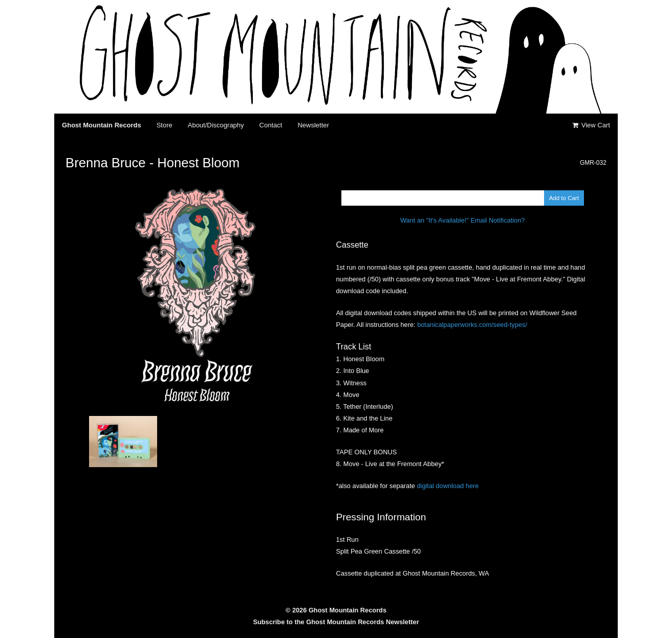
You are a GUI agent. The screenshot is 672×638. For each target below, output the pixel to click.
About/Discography (216, 125)
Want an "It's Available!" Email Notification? (462, 220)
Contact (271, 125)
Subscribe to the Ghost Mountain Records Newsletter (336, 622)
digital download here (448, 486)
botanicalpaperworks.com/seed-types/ (472, 325)
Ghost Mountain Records (102, 125)
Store (165, 125)
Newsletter (313, 125)
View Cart (590, 125)
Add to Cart (564, 198)
